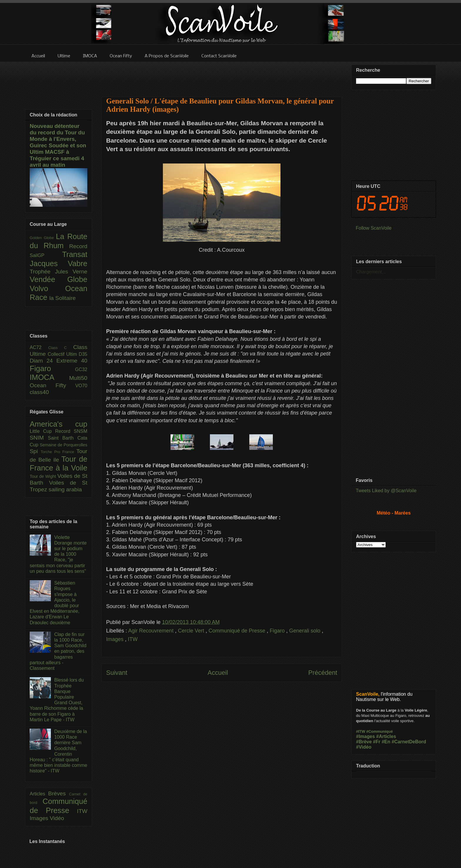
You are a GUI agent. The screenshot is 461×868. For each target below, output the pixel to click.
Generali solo (305, 631)
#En (386, 742)
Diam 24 (43, 361)
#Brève (364, 742)
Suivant (117, 673)
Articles (39, 794)
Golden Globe (43, 238)
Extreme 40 (72, 361)
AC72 (39, 347)
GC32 (81, 369)
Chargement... (371, 272)
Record (78, 246)
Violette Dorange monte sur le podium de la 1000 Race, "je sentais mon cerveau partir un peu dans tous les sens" (58, 554)
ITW (133, 639)
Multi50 (78, 378)
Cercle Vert (192, 631)
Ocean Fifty (52, 385)
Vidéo (57, 818)
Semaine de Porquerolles (64, 445)
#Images (365, 736)
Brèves (59, 793)
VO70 (81, 386)
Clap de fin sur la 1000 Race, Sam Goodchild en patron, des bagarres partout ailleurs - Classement (58, 651)
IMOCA (49, 377)
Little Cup (42, 431)
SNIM (39, 438)
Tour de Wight (44, 476)
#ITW (361, 731)
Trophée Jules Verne (59, 272)
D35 (83, 354)
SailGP (46, 255)
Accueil (218, 673)
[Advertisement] (222, 76)
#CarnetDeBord (409, 742)
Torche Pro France (58, 452)
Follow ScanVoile (374, 228)
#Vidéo (364, 747)
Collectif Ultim (63, 354)
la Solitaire (63, 298)
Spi (35, 451)
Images (116, 639)
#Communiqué (380, 731)
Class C (61, 348)
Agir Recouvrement (152, 631)
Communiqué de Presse (238, 631)
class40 (39, 392)
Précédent (323, 673)
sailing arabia (65, 489)
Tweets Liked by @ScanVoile (386, 491)
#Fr (377, 742)
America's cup (59, 424)
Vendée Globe (59, 279)
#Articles (386, 736)
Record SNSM (71, 431)
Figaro (278, 631)
